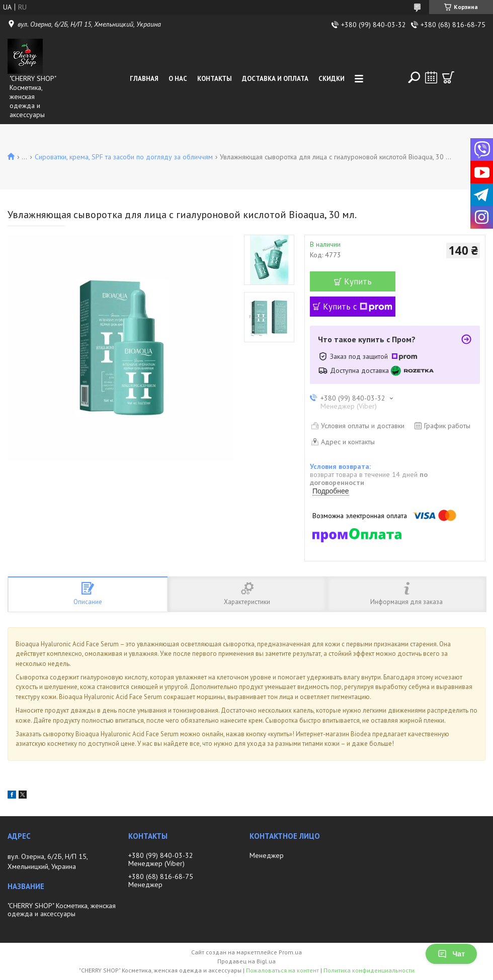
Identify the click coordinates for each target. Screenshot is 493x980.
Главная (144, 79)
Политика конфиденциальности (369, 970)
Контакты (215, 79)
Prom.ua (290, 952)
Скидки (332, 79)
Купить (358, 281)
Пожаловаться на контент (282, 970)
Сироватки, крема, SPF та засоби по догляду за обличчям (124, 157)
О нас (178, 79)
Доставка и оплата (275, 79)
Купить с (358, 307)
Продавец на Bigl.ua (247, 961)
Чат (451, 954)
